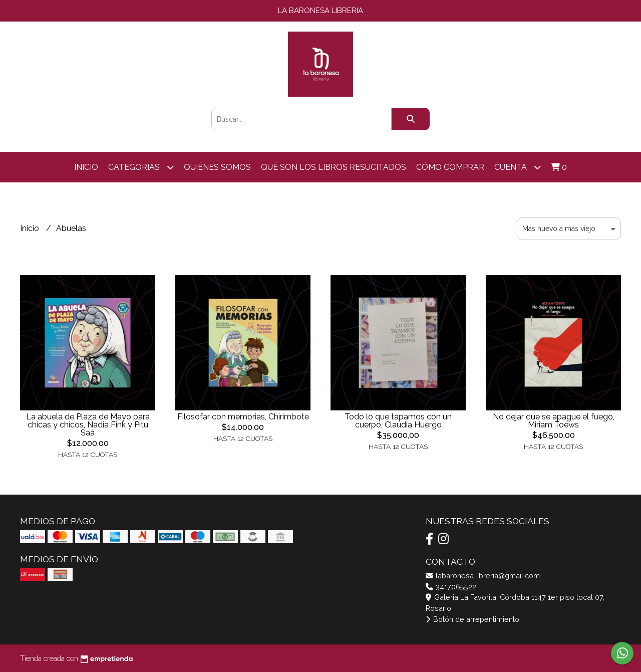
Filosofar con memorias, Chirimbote (243, 417)
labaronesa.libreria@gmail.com (483, 576)
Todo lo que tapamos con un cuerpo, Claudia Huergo (398, 421)
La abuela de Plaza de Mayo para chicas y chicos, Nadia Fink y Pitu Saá (88, 425)
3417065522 (451, 587)
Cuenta (518, 167)
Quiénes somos (217, 167)
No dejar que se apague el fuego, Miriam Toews (554, 421)
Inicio (86, 167)
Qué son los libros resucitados (334, 167)
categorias (141, 167)
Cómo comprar (450, 167)
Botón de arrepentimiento (472, 619)
